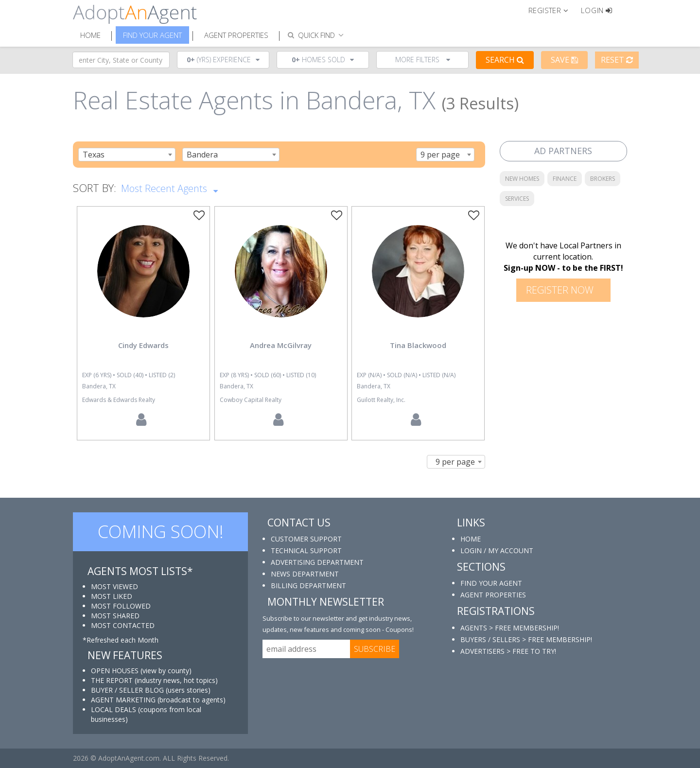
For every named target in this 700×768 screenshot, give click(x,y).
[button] (552, 10)
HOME (471, 539)
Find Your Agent (152, 35)
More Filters (423, 60)
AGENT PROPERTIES (493, 595)
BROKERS (603, 179)
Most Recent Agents (169, 188)
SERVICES (517, 199)
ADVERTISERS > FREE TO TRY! (508, 651)
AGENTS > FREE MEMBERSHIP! (510, 628)
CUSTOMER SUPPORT (306, 539)
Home (90, 35)
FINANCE (565, 179)
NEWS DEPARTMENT (305, 574)
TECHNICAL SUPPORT (306, 550)
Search (505, 60)
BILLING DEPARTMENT (308, 585)
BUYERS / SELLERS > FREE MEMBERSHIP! (526, 639)
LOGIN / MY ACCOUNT (497, 550)
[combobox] (127, 155)
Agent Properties (236, 35)
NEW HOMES (522, 179)
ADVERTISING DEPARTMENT (317, 562)
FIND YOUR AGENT (491, 583)
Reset (617, 60)
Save (564, 60)
